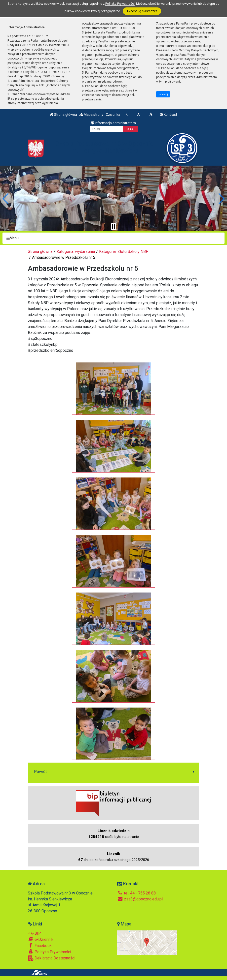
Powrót (40, 772)
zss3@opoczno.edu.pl (140, 899)
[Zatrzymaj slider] (113, 226)
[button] (6, 199)
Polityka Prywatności (49, 952)
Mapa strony (91, 115)
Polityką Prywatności (120, 4)
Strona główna (63, 115)
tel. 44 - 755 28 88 (136, 893)
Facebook (40, 946)
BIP (34, 933)
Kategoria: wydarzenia (76, 252)
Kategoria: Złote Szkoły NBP (124, 252)
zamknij (163, 94)
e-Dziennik (41, 939)
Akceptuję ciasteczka (142, 11)
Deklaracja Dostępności (52, 958)
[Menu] (113, 238)
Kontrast (169, 115)
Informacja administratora (114, 123)
